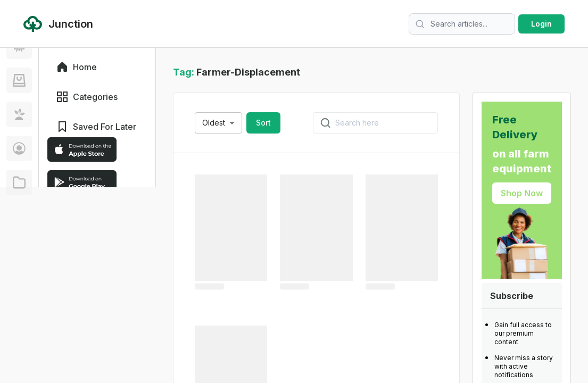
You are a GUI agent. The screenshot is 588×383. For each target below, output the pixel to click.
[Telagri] (19, 223)
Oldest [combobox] (214, 123)
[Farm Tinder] (19, 189)
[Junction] (19, 121)
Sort (263, 123)
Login (541, 24)
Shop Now (522, 193)
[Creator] (19, 257)
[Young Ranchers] (19, 155)
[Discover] (19, 87)
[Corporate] (19, 292)
